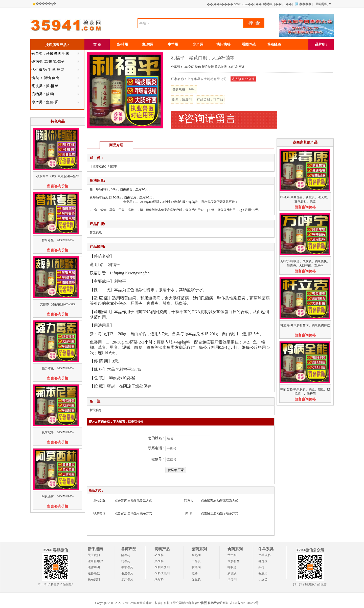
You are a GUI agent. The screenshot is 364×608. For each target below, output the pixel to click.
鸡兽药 (126, 561)
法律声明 (94, 567)
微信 (198, 67)
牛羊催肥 (264, 555)
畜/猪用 (122, 44)
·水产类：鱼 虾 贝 (45, 102)
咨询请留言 (207, 119)
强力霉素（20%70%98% (58, 368)
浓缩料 (159, 579)
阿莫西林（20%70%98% (58, 496)
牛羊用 (173, 44)
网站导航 (323, 4)
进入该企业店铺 (243, 79)
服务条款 (94, 573)
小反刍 (263, 579)
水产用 (198, 44)
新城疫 (232, 573)
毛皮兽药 (127, 573)
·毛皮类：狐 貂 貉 (45, 86)
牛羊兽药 (127, 567)
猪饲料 (159, 555)
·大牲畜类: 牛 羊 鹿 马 (48, 70)
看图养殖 (249, 44)
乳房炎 (263, 561)
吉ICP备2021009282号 (244, 603)
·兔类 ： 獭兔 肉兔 (45, 78)
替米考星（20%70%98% (58, 240)
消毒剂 (232, 579)
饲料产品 (162, 549)
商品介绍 (116, 145)
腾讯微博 (221, 67)
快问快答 (223, 44)
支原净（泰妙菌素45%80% (58, 304)
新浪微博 (208, 67)
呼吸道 (232, 567)
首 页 (97, 45)
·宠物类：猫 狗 (42, 94)
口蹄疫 (196, 561)
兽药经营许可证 (218, 603)
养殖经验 (274, 44)
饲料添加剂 (162, 567)
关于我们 (94, 555)
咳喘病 (196, 567)
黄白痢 (232, 555)
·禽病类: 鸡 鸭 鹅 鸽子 (48, 62)
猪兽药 (126, 555)
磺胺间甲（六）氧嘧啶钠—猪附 (58, 176)
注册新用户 (95, 561)
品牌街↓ (321, 44)
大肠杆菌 (234, 561)
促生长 (196, 579)
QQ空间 (189, 67)
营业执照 (201, 603)
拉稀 (195, 573)
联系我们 (94, 579)
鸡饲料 (159, 561)
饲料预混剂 (162, 573)
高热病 (196, 555)
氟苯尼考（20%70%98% (58, 432)
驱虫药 (263, 573)
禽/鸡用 (148, 44)
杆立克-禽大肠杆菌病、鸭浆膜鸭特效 (305, 325)
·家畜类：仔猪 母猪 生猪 (50, 54)
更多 (242, 67)
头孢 (261, 567)
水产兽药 (127, 579)
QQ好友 (233, 67)
